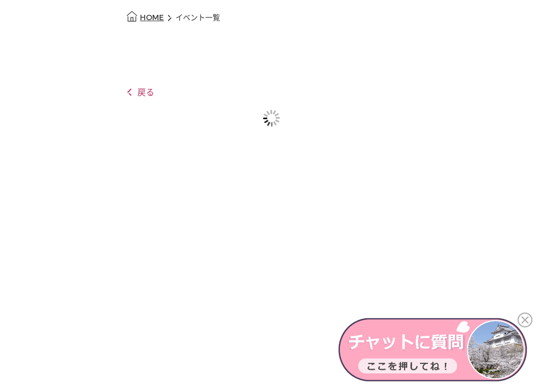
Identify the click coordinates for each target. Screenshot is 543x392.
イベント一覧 (198, 18)
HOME (152, 18)
